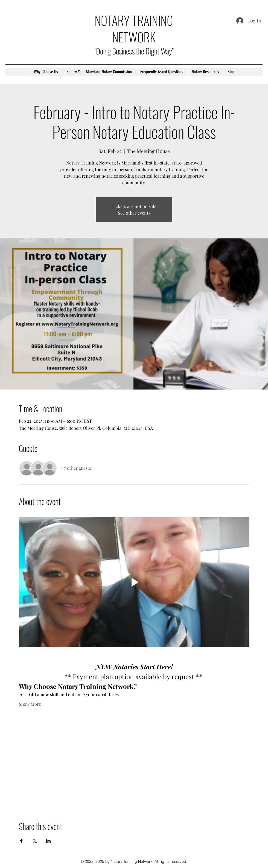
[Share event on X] (35, 841)
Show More (30, 704)
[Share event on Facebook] (21, 841)
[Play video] (134, 582)
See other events (134, 213)
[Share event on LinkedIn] (48, 841)
